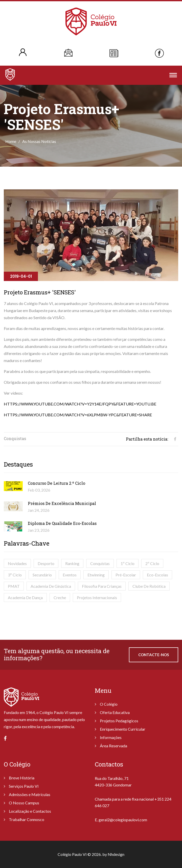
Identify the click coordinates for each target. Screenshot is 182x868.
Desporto (46, 563)
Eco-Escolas (157, 575)
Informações (111, 737)
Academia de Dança (25, 597)
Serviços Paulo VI (24, 786)
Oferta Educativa (115, 712)
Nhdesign (116, 854)
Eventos (70, 575)
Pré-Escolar (126, 575)
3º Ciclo (15, 575)
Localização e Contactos (30, 811)
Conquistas (100, 563)
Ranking (72, 563)
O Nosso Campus (24, 803)
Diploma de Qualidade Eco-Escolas (62, 523)
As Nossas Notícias (39, 141)
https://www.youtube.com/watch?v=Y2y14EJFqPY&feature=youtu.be (80, 404)
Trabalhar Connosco (27, 819)
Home (11, 141)
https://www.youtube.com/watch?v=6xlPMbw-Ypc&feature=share (78, 415)
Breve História (22, 778)
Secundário (42, 575)
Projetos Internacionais (97, 597)
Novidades (17, 563)
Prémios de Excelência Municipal (62, 503)
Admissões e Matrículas (30, 794)
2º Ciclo (152, 563)
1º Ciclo (128, 563)
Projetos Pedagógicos (119, 721)
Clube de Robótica (149, 586)
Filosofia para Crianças (102, 586)
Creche (60, 597)
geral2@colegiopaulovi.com (123, 820)
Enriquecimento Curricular (123, 729)
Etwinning (96, 575)
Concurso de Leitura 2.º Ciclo (56, 483)
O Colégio (109, 704)
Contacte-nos (154, 655)
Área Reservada (113, 746)
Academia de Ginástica (51, 586)
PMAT (14, 586)
